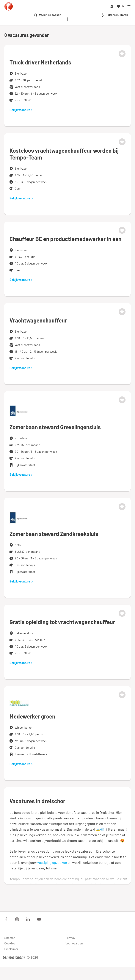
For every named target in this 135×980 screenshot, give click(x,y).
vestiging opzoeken (52, 862)
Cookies (10, 943)
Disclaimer (11, 949)
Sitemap (10, 938)
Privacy (70, 938)
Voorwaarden (74, 943)
